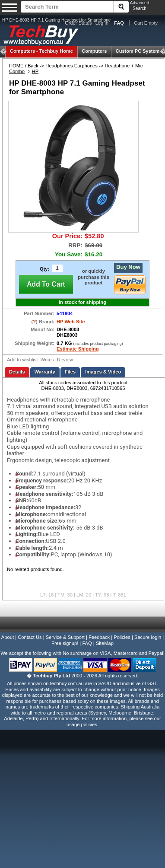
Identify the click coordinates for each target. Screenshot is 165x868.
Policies (122, 637)
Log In (102, 23)
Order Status (78, 23)
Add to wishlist (22, 360)
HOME (16, 66)
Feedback (99, 637)
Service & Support (65, 637)
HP (35, 71)
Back (33, 66)
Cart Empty (146, 23)
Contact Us (30, 637)
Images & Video (103, 372)
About (8, 637)
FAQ (87, 643)
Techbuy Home (41, 51)
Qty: (44, 269)
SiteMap (105, 643)
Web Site (75, 322)
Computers (94, 51)
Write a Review (57, 360)
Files (70, 372)
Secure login (148, 637)
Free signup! (65, 643)
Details (17, 372)
